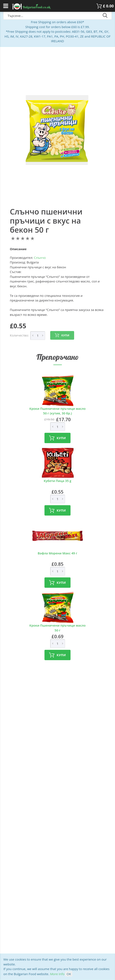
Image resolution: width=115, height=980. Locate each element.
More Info (57, 974)
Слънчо (40, 258)
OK (69, 974)
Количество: (19, 335)
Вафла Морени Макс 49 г (57, 553)
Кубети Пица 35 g (57, 481)
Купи (62, 335)
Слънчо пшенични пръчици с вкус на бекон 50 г (46, 221)
